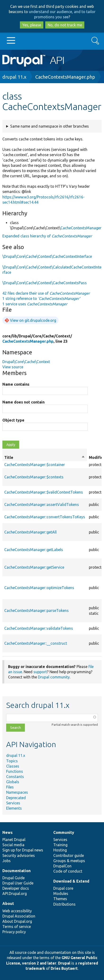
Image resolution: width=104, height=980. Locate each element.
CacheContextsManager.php (65, 77)
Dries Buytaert (64, 968)
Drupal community (54, 677)
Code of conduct (68, 871)
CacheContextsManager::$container (35, 465)
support (40, 672)
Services (13, 803)
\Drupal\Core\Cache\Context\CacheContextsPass (45, 283)
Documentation (16, 871)
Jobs (7, 861)
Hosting (60, 850)
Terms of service (17, 927)
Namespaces (17, 792)
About (8, 903)
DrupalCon (62, 866)
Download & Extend (71, 881)
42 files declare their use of (46, 293)
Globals (13, 782)
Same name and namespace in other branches (50, 126)
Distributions (64, 904)
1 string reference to (41, 298)
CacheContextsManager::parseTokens (36, 610)
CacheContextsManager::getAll (30, 532)
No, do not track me (65, 25)
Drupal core (63, 888)
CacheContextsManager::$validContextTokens (44, 492)
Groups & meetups (69, 861)
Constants (15, 777)
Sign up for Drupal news (23, 850)
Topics (12, 761)
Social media (13, 845)
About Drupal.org (17, 921)
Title (45, 457)
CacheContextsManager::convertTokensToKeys (45, 517)
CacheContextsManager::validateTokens (39, 628)
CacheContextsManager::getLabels (34, 550)
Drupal (64, 963)
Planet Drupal (14, 840)
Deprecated (16, 798)
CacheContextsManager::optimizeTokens (39, 588)
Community (64, 832)
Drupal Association (19, 916)
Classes (13, 766)
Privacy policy (14, 932)
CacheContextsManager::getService (34, 567)
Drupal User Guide (18, 883)
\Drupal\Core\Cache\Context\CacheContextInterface (47, 256)
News (7, 832)
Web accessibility (17, 911)
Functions (15, 771)
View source (13, 367)
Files (10, 787)
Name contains (16, 384)
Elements (14, 808)
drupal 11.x (14, 77)
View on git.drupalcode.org (33, 320)
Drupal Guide (14, 878)
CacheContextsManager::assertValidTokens (42, 504)
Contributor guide (69, 855)
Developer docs (16, 888)
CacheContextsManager (81, 228)
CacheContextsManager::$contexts (34, 477)
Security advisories (19, 855)
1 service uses (35, 304)
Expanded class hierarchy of (47, 236)
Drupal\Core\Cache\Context (26, 362)
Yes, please (32, 25)
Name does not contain (23, 402)
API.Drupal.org (15, 894)
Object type (13, 420)
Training (60, 845)
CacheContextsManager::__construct (36, 643)
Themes (60, 899)
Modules (61, 894)
